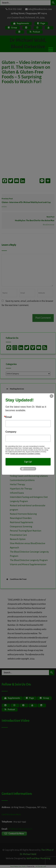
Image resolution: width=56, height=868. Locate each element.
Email (9, 417)
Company (11, 432)
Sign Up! (28, 462)
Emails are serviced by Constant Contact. (25, 453)
